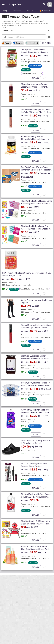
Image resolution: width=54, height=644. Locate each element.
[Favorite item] (44, 78)
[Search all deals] (44, 5)
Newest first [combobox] (9, 30)
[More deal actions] (49, 78)
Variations (17, 11)
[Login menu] (50, 5)
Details (36, 78)
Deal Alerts (45, 11)
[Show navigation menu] (3, 5)
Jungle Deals (15, 4)
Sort (5, 28)
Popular (30, 11)
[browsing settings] (49, 37)
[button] (7, 43)
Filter (46, 43)
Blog (5, 11)
